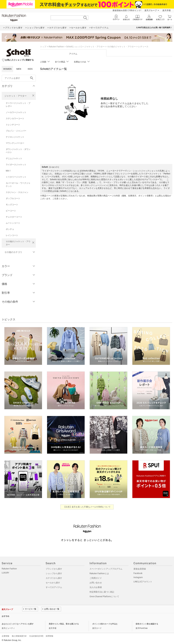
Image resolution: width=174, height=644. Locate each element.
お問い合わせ (96, 583)
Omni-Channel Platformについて (104, 597)
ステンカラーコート (15, 119)
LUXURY (5, 573)
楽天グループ (151, 10)
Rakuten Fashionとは (99, 573)
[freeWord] (19, 78)
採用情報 (49, 636)
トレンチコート (13, 125)
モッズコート (12, 205)
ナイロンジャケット (15, 137)
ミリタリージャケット (16, 177)
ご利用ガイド (96, 578)
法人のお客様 (96, 587)
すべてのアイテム (54, 587)
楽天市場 (166, 10)
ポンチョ (10, 229)
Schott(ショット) (74, 47)
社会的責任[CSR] (36, 636)
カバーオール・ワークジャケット (18, 185)
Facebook (138, 573)
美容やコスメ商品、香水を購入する (64, 624)
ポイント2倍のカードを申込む (105, 624)
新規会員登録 (140, 569)
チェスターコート (14, 217)
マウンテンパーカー (15, 143)
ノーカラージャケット (16, 112)
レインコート (12, 235)
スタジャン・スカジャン (17, 192)
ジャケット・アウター (16, 96)
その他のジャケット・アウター (18, 243)
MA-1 (8, 171)
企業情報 (5, 636)
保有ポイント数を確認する (147, 624)
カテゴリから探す (54, 578)
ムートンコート (13, 223)
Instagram (138, 577)
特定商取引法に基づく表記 (102, 592)
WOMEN (7, 69)
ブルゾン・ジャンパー (16, 131)
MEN (19, 69)
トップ (43, 47)
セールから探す (53, 583)
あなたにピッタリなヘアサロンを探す (18, 624)
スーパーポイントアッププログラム (106, 569)
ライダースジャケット (16, 165)
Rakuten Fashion (56, 47)
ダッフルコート (13, 198)
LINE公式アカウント (143, 582)
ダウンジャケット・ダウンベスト (18, 151)
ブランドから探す (54, 569)
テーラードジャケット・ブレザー (18, 105)
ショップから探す (54, 573)
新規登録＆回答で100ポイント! (127, 10)
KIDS (30, 69)
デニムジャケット (14, 158)
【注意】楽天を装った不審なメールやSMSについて (87, 507)
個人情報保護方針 (19, 636)
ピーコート (11, 211)
